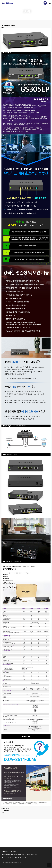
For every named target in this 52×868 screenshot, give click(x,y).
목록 (3, 812)
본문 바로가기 (0, 0)
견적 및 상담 (26, 847)
